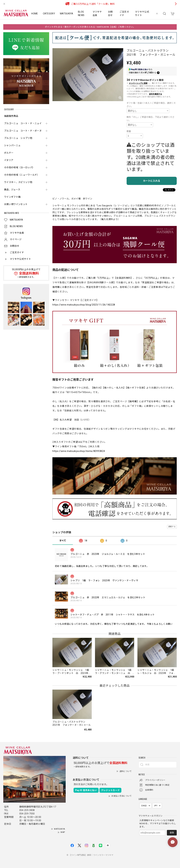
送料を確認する (156, 94)
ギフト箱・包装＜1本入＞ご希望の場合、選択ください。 (151, 105)
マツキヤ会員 (97, 13)
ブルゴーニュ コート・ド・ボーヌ (23, 131)
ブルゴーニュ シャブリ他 (18, 138)
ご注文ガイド (124, 13)
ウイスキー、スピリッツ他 (18, 182)
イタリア (9, 160)
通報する (172, 527)
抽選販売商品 (11, 116)
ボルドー (9, 153)
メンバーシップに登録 (138, 83)
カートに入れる (152, 181)
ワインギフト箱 (12, 197)
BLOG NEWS (81, 13)
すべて (63, 541)
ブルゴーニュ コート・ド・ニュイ (23, 123)
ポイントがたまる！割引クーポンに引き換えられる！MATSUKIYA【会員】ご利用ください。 (90, 27)
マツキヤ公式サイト (142, 13)
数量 (129, 131)
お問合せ (110, 13)
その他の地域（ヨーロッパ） (19, 167)
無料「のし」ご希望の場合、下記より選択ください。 (151, 119)
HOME (35, 14)
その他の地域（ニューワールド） (22, 175)
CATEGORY (49, 14)
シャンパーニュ (12, 145)
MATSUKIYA (66, 14)
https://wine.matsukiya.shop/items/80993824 (79, 451)
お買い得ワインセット (16, 204)
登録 (172, 833)
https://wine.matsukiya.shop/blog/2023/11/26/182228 (84, 305)
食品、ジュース (12, 190)
